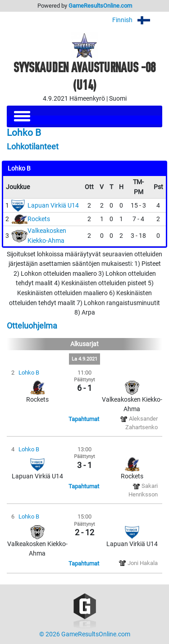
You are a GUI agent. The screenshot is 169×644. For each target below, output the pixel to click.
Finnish (137, 20)
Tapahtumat (84, 419)
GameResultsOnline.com (100, 6)
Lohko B (29, 373)
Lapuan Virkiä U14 (53, 206)
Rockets (39, 219)
